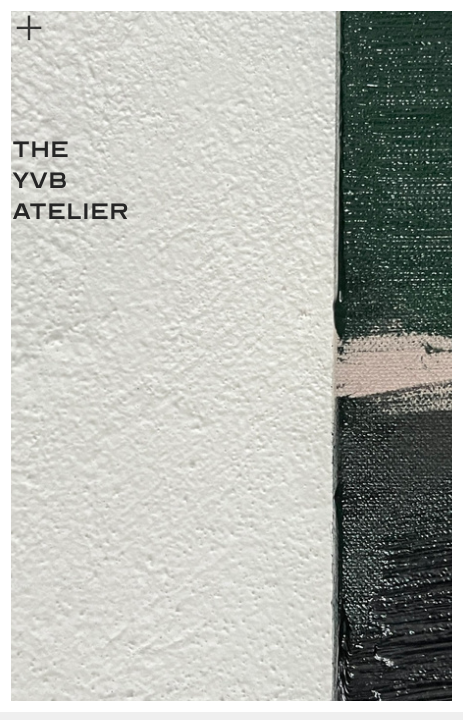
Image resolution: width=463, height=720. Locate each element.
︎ (29, 28)
